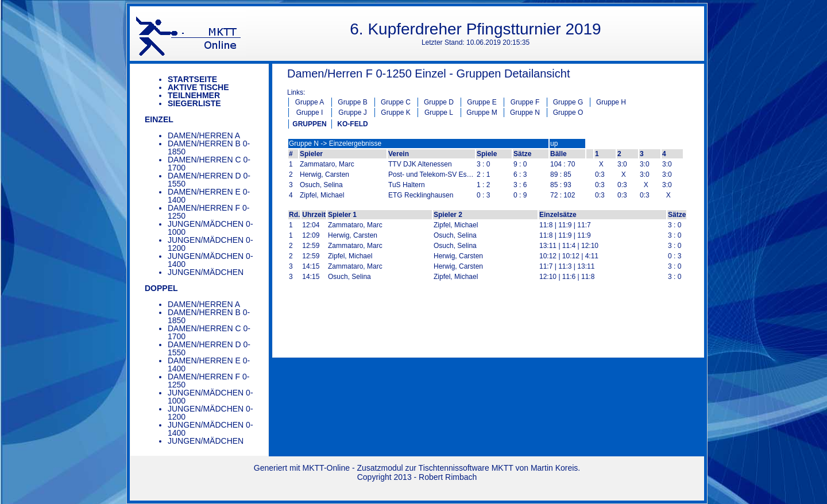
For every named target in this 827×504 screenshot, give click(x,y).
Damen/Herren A (204, 135)
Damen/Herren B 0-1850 (209, 148)
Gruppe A (310, 102)
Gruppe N (525, 113)
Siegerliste (194, 103)
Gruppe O (568, 113)
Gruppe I (310, 113)
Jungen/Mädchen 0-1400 (210, 260)
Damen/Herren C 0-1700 (209, 164)
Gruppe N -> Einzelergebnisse (335, 144)
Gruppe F (525, 102)
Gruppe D (439, 102)
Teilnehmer (194, 95)
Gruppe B (352, 102)
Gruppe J (352, 113)
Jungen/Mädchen (206, 272)
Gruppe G (568, 102)
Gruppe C (396, 102)
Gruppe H (611, 102)
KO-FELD (352, 124)
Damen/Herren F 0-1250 (208, 212)
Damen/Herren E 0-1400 (209, 196)
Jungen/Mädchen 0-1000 (210, 228)
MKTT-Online (326, 468)
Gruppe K (395, 113)
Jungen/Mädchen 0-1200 (210, 244)
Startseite (192, 79)
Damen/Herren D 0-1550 (209, 180)
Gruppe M (482, 113)
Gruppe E (482, 102)
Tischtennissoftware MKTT (466, 468)
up (554, 144)
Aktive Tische (198, 87)
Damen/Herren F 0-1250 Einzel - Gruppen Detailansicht (428, 73)
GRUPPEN (309, 124)
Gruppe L (439, 113)
